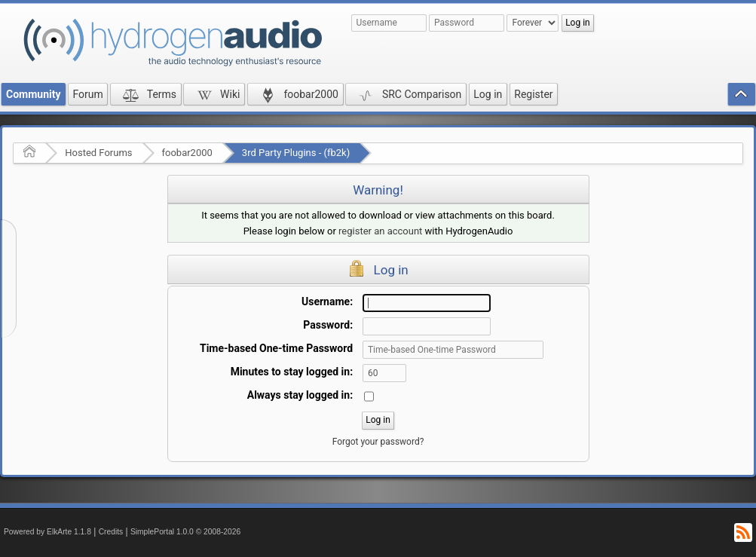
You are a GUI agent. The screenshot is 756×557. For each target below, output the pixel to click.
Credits (111, 532)
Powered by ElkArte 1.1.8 (47, 532)
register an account (380, 231)
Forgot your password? (378, 442)
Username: (327, 301)
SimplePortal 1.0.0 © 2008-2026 (185, 532)
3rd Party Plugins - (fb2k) (296, 153)
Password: (328, 325)
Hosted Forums (98, 153)
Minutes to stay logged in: (292, 372)
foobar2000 (187, 153)
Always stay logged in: (300, 395)
